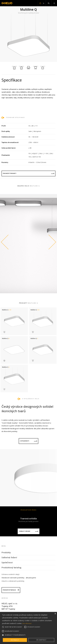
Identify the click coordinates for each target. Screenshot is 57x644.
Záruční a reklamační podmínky (13, 581)
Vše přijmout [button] (15, 640)
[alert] (28, 628)
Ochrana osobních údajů (11, 574)
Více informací (27, 623)
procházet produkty (28, 173)
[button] (28, 635)
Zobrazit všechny (29, 531)
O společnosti (29, 441)
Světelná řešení (9, 557)
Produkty (6, 552)
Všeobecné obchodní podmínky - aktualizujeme (19, 578)
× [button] (55, 614)
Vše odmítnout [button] (41, 640)
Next (52, 242)
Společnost (7, 562)
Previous (5, 242)
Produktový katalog (11, 567)
